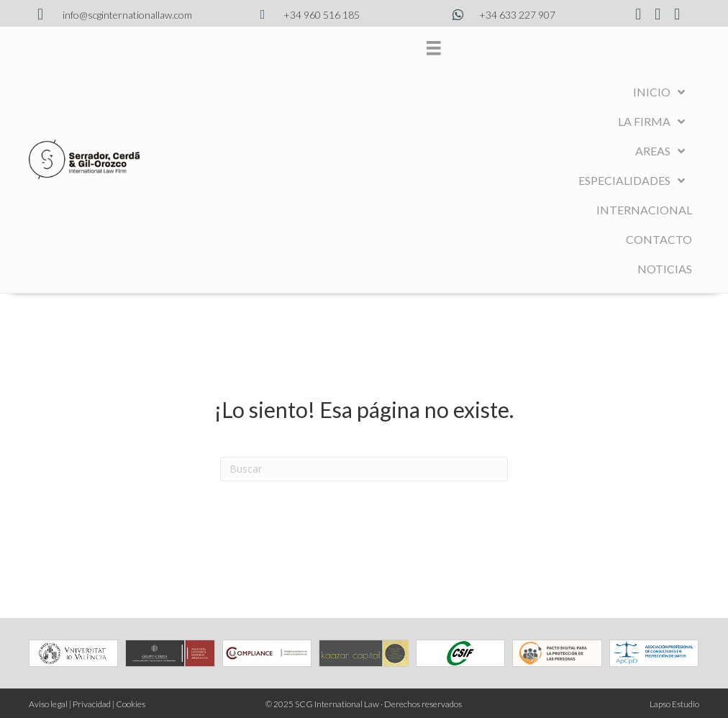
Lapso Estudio (674, 704)
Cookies (131, 704)
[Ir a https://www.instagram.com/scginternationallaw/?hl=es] (658, 15)
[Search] (364, 469)
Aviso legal (48, 704)
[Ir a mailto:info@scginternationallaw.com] (112, 14)
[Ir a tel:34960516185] (308, 14)
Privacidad (92, 704)
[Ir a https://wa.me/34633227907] (504, 14)
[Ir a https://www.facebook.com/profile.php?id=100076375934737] (638, 15)
